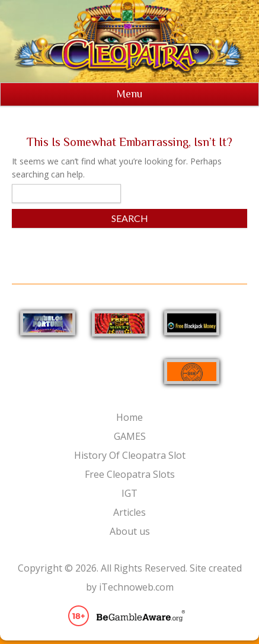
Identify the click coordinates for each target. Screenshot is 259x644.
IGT (129, 493)
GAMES (130, 436)
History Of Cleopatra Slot (130, 455)
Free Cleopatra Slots (130, 474)
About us (130, 531)
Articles (129, 512)
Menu (129, 94)
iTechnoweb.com (136, 587)
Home (129, 417)
